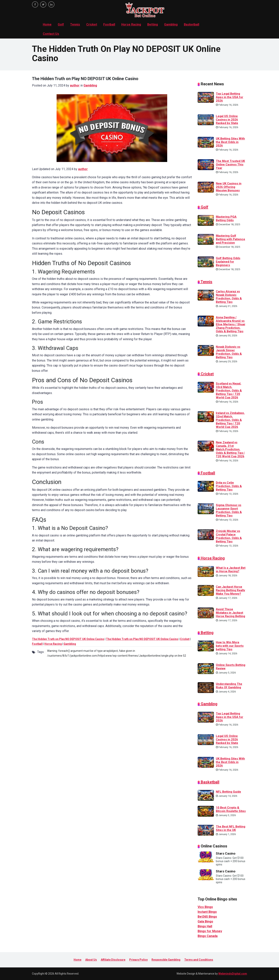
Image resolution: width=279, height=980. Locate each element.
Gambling (171, 24)
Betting (153, 24)
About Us (91, 960)
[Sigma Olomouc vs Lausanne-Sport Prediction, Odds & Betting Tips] (206, 508)
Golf (61, 24)
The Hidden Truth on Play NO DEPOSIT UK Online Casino (68, 639)
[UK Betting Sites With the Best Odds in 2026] (206, 142)
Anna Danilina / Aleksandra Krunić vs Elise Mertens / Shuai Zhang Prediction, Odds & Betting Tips (230, 324)
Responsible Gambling (166, 960)
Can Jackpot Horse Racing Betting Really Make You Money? (230, 590)
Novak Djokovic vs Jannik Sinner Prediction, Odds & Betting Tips (229, 352)
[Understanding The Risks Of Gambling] (206, 687)
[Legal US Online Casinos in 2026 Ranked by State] (206, 120)
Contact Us (51, 34)
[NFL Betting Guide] (206, 795)
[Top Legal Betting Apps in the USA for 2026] (206, 97)
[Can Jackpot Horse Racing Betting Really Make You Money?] (206, 590)
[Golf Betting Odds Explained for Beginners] (206, 262)
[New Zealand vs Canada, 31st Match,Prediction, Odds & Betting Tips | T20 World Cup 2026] (206, 446)
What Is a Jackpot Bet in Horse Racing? (231, 570)
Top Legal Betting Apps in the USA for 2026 (229, 97)
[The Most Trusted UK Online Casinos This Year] (206, 164)
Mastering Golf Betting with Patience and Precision (230, 239)
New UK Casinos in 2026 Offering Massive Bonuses (229, 187)
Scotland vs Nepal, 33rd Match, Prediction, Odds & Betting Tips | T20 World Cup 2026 (229, 391)
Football (109, 24)
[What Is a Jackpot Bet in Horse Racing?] (206, 571)
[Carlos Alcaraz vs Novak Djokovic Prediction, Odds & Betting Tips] (206, 295)
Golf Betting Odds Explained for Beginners (228, 262)
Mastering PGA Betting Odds (226, 218)
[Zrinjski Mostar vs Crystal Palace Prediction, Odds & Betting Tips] (206, 535)
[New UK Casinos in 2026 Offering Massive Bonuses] (206, 187)
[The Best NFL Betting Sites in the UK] (206, 830)
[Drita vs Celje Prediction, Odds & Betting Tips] (206, 486)
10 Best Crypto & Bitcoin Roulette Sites (231, 809)
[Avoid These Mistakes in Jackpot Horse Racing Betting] (206, 612)
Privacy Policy (138, 960)
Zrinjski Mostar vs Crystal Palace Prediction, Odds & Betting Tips (229, 536)
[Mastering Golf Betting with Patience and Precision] (206, 239)
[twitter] (43, 4)
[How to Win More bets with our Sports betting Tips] (206, 646)
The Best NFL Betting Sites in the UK (231, 828)
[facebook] (35, 4)
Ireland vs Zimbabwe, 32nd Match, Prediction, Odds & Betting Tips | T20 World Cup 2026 (230, 420)
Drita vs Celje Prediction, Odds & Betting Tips (229, 486)
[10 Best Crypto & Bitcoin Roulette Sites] (206, 811)
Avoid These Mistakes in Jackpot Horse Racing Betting (230, 613)
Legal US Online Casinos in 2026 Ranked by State (227, 120)
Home (47, 24)
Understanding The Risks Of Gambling (229, 686)
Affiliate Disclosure (113, 960)
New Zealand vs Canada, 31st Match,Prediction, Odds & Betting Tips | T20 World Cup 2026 (230, 449)
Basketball (192, 24)
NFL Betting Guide (228, 792)
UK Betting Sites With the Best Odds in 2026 (230, 142)
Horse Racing (131, 24)
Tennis (75, 24)
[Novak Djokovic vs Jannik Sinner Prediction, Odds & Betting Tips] (206, 350)
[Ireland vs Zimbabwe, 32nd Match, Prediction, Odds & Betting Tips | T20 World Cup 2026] (206, 416)
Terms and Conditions (199, 960)
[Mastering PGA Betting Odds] (206, 220)
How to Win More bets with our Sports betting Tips (230, 646)
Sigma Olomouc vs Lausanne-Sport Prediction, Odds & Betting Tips (229, 510)
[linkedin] (51, 4)
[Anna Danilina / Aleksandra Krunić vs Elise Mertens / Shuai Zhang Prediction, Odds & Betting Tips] (206, 321)
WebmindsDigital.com (233, 974)
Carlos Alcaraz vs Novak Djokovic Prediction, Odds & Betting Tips (229, 297)
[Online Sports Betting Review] (206, 668)
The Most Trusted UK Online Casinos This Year (230, 164)
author (75, 85)
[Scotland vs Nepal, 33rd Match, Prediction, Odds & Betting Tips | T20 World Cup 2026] (206, 387)
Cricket (92, 24)
